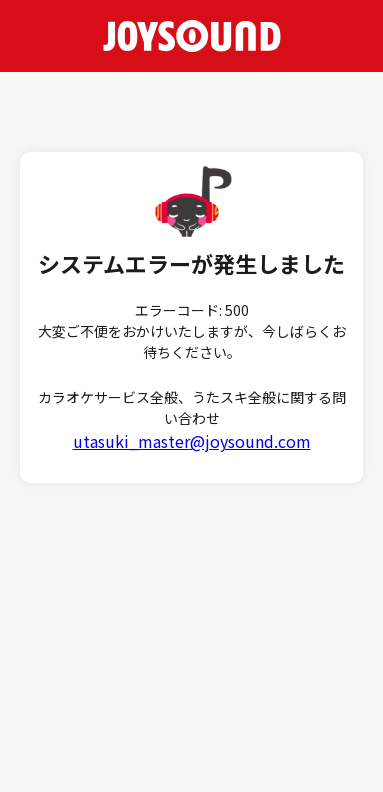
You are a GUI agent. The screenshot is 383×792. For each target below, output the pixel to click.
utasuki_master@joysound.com (192, 441)
